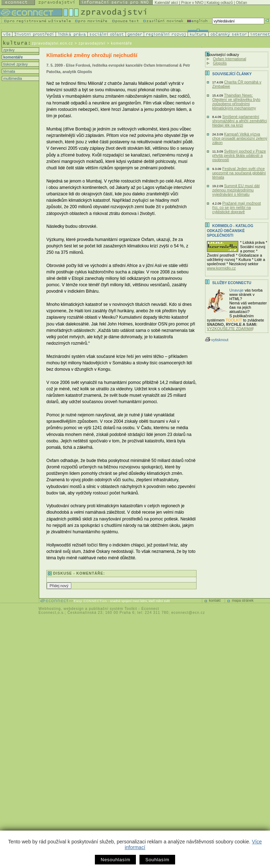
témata (9, 71)
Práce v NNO (192, 2)
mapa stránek (243, 600)
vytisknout (217, 340)
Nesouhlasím (115, 860)
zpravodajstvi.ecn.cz (52, 43)
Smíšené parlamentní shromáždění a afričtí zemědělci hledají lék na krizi (240, 121)
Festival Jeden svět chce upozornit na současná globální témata (239, 173)
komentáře (12, 57)
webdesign (74, 609)
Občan (241, 2)
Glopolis (220, 63)
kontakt (215, 600)
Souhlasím (157, 860)
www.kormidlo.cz (221, 268)
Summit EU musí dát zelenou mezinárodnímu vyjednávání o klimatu (236, 190)
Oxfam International (230, 59)
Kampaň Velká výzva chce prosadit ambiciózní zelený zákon (240, 138)
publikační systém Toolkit (113, 609)
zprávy (8, 50)
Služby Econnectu (232, 283)
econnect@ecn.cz (188, 613)
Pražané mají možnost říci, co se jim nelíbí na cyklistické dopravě (236, 207)
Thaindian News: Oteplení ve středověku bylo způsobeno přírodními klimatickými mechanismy (236, 102)
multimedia (12, 78)
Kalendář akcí (166, 2)
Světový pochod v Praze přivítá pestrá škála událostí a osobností (239, 155)
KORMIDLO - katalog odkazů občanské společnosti (230, 231)
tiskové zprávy (15, 64)
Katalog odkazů (220, 2)
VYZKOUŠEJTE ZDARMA (230, 329)
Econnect (150, 609)
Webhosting (50, 609)
